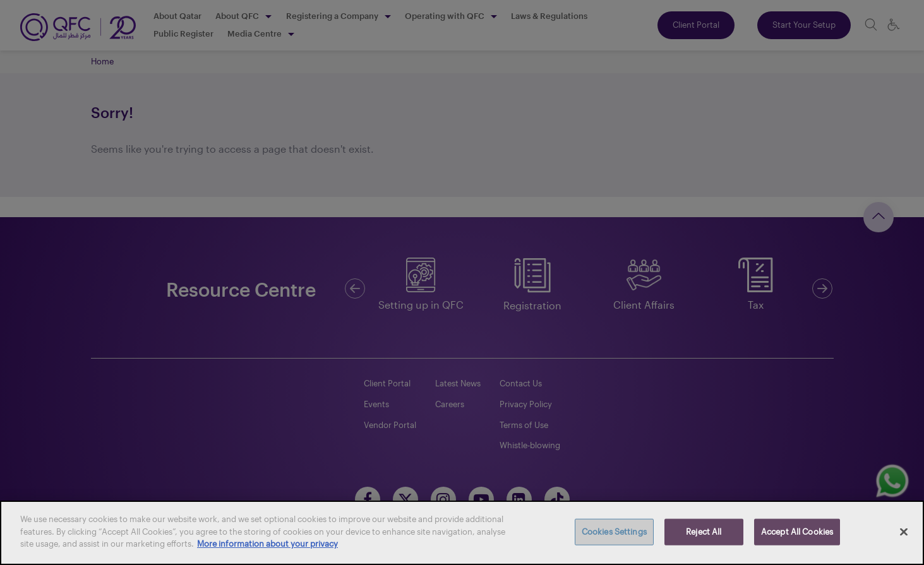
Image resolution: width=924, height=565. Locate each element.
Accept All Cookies (797, 532)
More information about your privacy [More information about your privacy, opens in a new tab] (267, 544)
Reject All (704, 532)
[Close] (904, 532)
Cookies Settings (614, 532)
